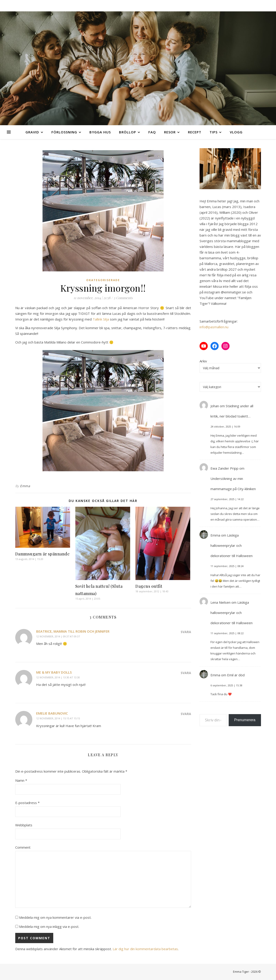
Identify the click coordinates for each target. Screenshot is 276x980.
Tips (214, 132)
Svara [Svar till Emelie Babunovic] (186, 714)
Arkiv (203, 361)
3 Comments (123, 298)
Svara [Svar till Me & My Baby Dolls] (186, 673)
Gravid (32, 132)
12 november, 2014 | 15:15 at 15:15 (58, 718)
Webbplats (24, 825)
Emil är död (236, 675)
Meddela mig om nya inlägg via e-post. (49, 927)
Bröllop (128, 132)
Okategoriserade (103, 280)
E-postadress (27, 803)
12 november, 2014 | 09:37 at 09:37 (58, 636)
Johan (215, 406)
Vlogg (236, 132)
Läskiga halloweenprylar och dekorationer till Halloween (232, 545)
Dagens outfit (149, 586)
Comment (23, 847)
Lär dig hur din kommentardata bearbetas (145, 949)
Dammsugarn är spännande (43, 554)
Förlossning (64, 132)
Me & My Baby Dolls (54, 672)
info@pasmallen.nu (214, 327)
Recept (195, 132)
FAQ (152, 132)
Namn (21, 780)
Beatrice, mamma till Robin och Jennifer (73, 631)
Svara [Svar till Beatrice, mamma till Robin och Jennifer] (186, 632)
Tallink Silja (101, 319)
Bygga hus (100, 132)
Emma (25, 486)
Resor (170, 132)
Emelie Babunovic (52, 713)
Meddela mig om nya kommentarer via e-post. (55, 917)
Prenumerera (245, 720)
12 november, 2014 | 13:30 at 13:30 (58, 677)
